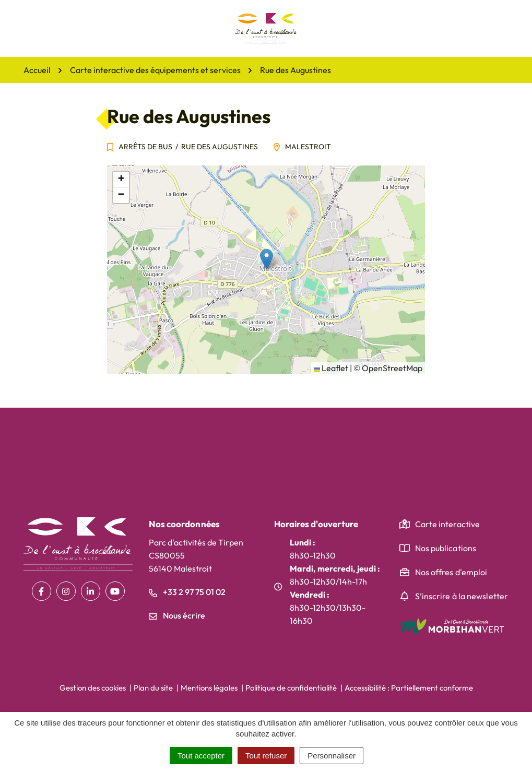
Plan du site (153, 688)
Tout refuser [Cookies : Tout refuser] (266, 756)
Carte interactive (448, 524)
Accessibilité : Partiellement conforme (409, 688)
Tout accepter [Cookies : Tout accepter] (201, 756)
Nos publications (446, 548)
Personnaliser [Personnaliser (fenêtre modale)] (332, 756)
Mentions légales (209, 688)
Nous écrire (177, 615)
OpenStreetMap (392, 368)
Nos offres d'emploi (451, 572)
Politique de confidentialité (291, 688)
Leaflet (331, 368)
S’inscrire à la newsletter (462, 596)
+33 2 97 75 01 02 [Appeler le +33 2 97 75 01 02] (187, 592)
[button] (267, 259)
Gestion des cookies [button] (93, 688)
